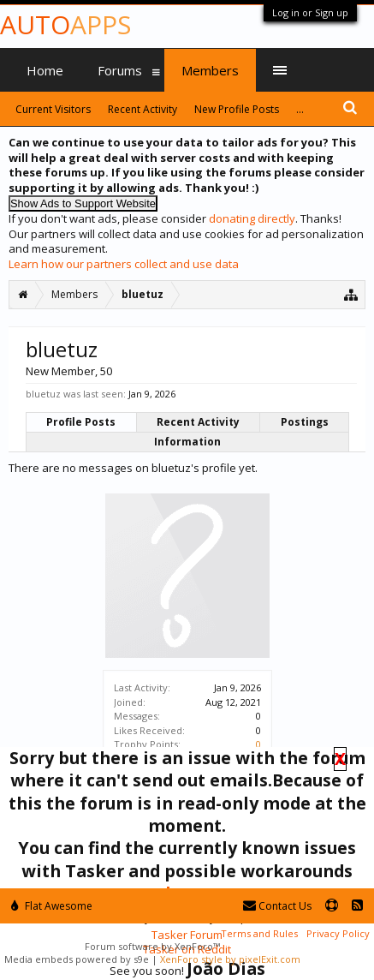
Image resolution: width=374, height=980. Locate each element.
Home (45, 70)
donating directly (252, 218)
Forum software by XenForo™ (152, 946)
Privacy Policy (338, 933)
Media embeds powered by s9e (77, 959)
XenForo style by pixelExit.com (230, 959)
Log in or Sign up (310, 12)
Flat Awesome (52, 906)
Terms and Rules (259, 933)
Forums (120, 70)
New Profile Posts (237, 109)
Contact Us (277, 906)
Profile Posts (81, 422)
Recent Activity (198, 422)
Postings (305, 422)
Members (210, 70)
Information (187, 442)
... (300, 109)
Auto (65, 24)
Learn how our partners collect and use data (124, 264)
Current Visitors (53, 109)
